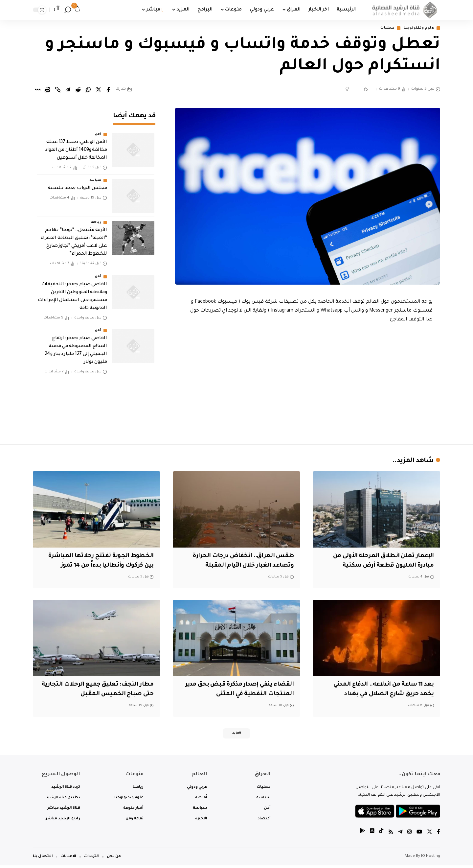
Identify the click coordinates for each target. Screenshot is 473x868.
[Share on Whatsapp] (88, 90)
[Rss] (389, 835)
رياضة (96, 218)
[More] (37, 90)
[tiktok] (379, 835)
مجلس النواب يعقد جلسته (77, 184)
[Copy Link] (58, 90)
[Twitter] (429, 835)
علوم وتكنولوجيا (416, 28)
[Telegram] (399, 835)
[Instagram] (409, 835)
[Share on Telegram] (68, 90)
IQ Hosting (431, 859)
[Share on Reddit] (78, 90)
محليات (381, 28)
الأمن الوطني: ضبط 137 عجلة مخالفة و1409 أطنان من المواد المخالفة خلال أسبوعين (76, 146)
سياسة (95, 176)
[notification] (78, 10)
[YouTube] (419, 835)
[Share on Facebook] (109, 90)
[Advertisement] (308, 383)
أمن (98, 130)
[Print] (48, 90)
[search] (68, 10)
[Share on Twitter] (99, 90)
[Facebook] (439, 835)
